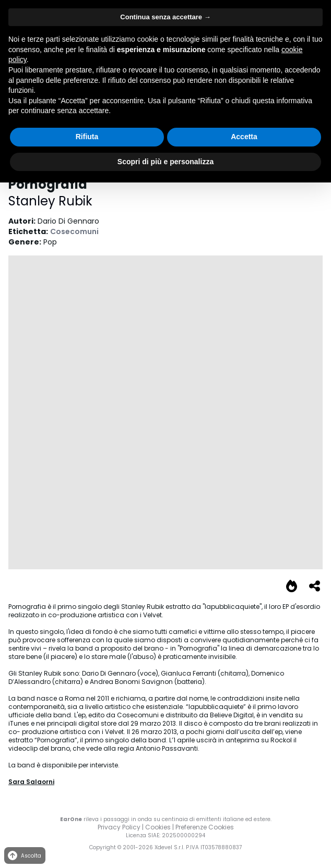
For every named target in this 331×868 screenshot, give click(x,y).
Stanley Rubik (50, 201)
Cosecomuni (74, 231)
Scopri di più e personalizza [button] (165, 162)
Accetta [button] (244, 137)
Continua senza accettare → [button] (165, 17)
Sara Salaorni (31, 782)
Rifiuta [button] (87, 137)
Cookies (158, 827)
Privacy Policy (119, 827)
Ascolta (24, 856)
